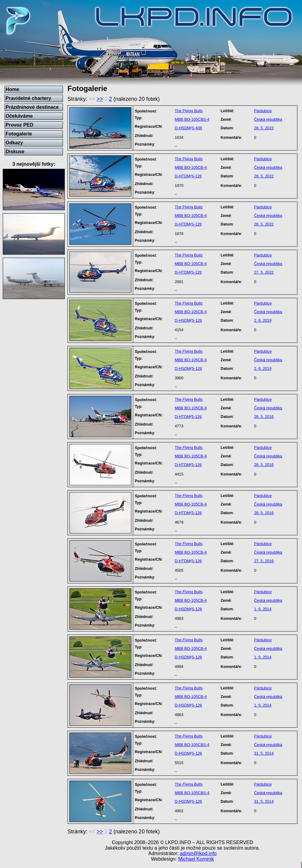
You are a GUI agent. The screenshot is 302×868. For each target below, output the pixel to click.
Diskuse (15, 152)
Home (12, 89)
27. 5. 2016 (264, 561)
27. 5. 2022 (264, 272)
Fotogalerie (19, 134)
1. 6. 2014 (263, 609)
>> (100, 99)
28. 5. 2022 (264, 224)
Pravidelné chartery (28, 98)
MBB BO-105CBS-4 (192, 119)
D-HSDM (182, 128)
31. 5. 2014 (264, 753)
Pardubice (263, 111)
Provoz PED (19, 125)
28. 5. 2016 (264, 417)
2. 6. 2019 (263, 320)
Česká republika (268, 119)
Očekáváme (19, 116)
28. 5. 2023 (264, 128)
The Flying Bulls (189, 111)
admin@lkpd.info (198, 853)
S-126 (196, 176)
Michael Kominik (196, 859)
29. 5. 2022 (264, 176)
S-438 (197, 128)
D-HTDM (182, 176)
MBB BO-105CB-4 (191, 167)
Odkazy (14, 143)
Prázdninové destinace (32, 107)
